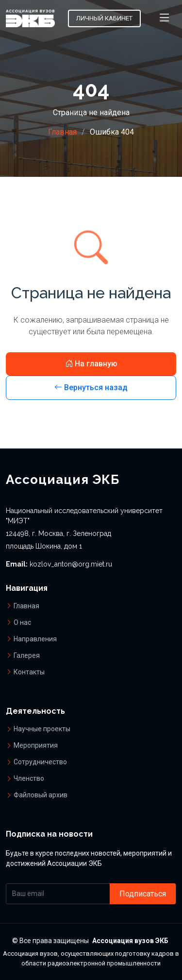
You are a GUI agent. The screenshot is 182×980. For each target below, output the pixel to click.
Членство (29, 778)
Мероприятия (36, 745)
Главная (62, 132)
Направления (35, 639)
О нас (22, 622)
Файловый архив (41, 795)
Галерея (27, 655)
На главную (91, 364)
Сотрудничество (40, 762)
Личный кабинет (104, 18)
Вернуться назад (91, 387)
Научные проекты (42, 729)
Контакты (29, 672)
